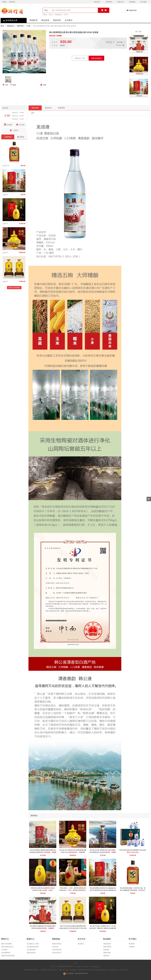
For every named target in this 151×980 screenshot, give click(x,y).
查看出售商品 (57, 944)
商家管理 (109, 2)
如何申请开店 (57, 953)
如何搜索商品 (6, 953)
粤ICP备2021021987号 (31, 970)
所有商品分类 (9, 20)
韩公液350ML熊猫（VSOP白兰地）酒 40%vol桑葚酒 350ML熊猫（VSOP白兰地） (133, 890)
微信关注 (97, 2)
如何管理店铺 (57, 950)
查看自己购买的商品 (8, 956)
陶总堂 (51, 15)
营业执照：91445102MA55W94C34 (82, 970)
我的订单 (121, 2)
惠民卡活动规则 (6, 944)
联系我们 (132, 944)
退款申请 (106, 956)
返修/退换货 (107, 947)
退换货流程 (107, 953)
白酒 (28, 26)
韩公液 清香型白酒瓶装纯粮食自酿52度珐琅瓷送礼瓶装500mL (43, 852)
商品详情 (35, 108)
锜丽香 (45, 15)
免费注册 (12, 2)
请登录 (4, 2)
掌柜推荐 (61, 108)
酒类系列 (20, 26)
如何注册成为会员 (7, 947)
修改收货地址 (31, 953)
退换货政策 (107, 944)
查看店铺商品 (96, 58)
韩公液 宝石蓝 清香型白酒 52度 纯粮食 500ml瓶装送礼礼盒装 (103, 852)
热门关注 (21, 137)
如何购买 (81, 944)
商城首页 (34, 20)
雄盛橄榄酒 (58, 15)
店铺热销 (8, 137)
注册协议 (132, 947)
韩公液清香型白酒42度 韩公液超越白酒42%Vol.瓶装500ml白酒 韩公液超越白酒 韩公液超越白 (103, 890)
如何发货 (55, 947)
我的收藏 (132, 2)
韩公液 (66, 15)
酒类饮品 (10, 26)
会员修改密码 (31, 950)
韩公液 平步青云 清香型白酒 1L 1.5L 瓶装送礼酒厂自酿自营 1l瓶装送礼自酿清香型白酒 (103, 928)
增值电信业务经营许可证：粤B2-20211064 (55, 970)
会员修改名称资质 (33, 947)
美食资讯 (57, 20)
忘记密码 (4, 950)
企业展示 (69, 20)
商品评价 (48, 108)
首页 (2, 26)
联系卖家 (106, 950)
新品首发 (45, 20)
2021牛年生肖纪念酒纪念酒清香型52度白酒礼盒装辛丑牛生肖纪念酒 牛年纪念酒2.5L (73, 928)
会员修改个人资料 (33, 944)
